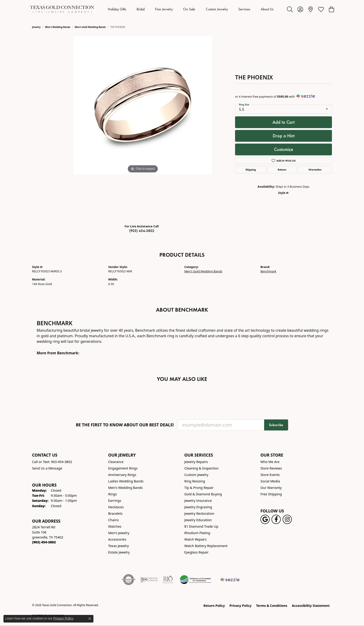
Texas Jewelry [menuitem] (118, 546)
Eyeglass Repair (196, 552)
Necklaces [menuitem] (116, 507)
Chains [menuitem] (113, 520)
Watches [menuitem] (115, 526)
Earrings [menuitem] (115, 501)
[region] (143, 128)
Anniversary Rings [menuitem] (122, 475)
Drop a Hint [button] (284, 136)
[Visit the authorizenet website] (129, 580)
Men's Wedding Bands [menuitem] (125, 488)
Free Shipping (271, 494)
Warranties (315, 170)
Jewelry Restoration (199, 513)
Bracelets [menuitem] (115, 513)
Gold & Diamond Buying (203, 494)
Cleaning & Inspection (201, 468)
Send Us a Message (47, 468)
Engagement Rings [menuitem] (123, 468)
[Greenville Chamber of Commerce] (196, 580)
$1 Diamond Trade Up (201, 526)
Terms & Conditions (272, 606)
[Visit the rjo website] (168, 580)
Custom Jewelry (217, 9)
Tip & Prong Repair (199, 488)
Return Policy (214, 606)
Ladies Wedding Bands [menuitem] (126, 481)
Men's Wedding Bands (58, 27)
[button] (290, 9)
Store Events (270, 475)
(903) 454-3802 (142, 231)
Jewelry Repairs (196, 462)
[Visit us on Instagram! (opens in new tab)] (287, 519)
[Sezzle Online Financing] (230, 580)
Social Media (270, 481)
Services (244, 9)
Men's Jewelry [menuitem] (119, 533)
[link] (311, 9)
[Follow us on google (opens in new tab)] (265, 519)
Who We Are (270, 462)
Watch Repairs (195, 539)
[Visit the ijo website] (149, 580)
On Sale (189, 9)
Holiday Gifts (117, 9)
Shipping (251, 170)
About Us (267, 9)
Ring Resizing (195, 481)
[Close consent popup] (90, 619)
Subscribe (276, 425)
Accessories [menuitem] (117, 539)
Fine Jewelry (164, 9)
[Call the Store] (44, 542)
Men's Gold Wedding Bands (90, 27)
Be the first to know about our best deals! (125, 425)
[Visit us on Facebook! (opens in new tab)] (276, 519)
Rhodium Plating (197, 533)
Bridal (141, 9)
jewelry (36, 27)
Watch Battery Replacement (206, 546)
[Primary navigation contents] (191, 9)
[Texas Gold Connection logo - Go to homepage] (62, 9)
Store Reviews (271, 468)
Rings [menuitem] (112, 494)
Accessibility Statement (311, 606)
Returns (282, 170)
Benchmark (268, 271)
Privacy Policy (240, 606)
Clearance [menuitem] (116, 462)
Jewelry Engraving (198, 507)
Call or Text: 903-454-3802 (52, 462)
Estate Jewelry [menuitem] (119, 552)
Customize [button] (284, 149)
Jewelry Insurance (198, 501)
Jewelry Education (198, 520)
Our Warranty (271, 488)
